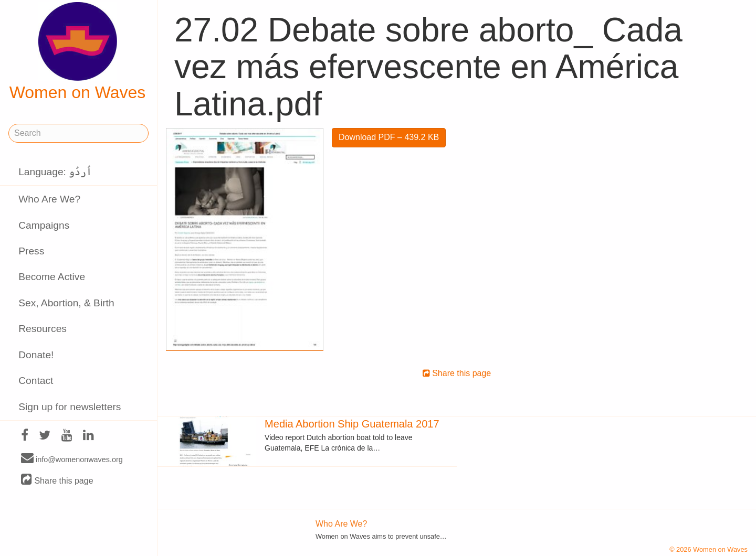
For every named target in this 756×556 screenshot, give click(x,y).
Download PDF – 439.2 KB (389, 137)
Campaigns (44, 225)
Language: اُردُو (55, 172)
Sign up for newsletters (70, 407)
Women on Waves (78, 52)
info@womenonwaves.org (72, 459)
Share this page (57, 480)
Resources (43, 329)
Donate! (36, 355)
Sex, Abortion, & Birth (66, 303)
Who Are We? (49, 199)
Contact (36, 381)
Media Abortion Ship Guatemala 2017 (352, 424)
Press (31, 251)
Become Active (52, 277)
